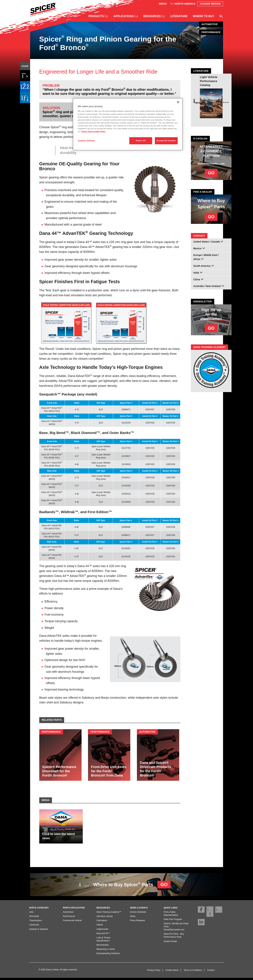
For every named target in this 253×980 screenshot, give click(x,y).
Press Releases (138, 923)
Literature (179, 16)
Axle (31, 914)
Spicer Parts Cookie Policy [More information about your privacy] (94, 131)
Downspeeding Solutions (108, 956)
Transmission (36, 923)
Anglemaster (102, 931)
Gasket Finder (170, 943)
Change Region (210, 4)
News (133, 918)
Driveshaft (34, 918)
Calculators (102, 923)
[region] (128, 124)
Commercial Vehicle (72, 923)
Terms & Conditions (193, 972)
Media (163, 4)
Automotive (68, 914)
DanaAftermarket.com (211, 164)
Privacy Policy (154, 972)
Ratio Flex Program (173, 921)
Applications (126, 16)
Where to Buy (204, 16)
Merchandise (103, 947)
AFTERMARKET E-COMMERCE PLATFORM (211, 151)
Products (98, 16)
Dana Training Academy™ (109, 914)
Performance (69, 918)
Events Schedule (138, 914)
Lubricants (34, 927)
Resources (154, 16)
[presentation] (197, 101)
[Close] (178, 102)
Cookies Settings (86, 140)
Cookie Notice (172, 972)
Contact (211, 972)
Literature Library (104, 918)
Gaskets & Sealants (39, 931)
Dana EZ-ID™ (103, 935)
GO (211, 173)
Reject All (141, 141)
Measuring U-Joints (106, 951)
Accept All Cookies (166, 141)
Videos (100, 927)
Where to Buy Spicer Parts (125, 885)
